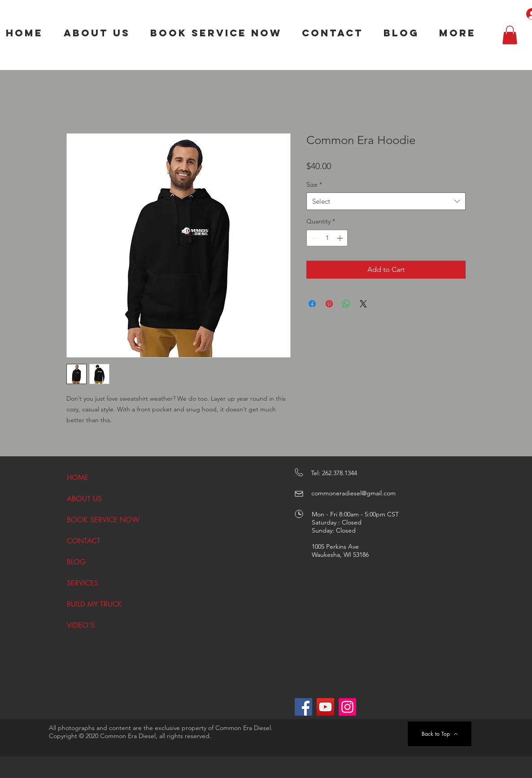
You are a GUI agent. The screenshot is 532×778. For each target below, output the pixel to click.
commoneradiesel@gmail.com (353, 493)
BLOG (76, 562)
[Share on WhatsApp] (346, 304)
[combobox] (386, 201)
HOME (78, 478)
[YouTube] (325, 707)
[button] (510, 35)
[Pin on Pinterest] (329, 304)
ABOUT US (84, 499)
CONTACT (84, 541)
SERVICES (83, 583)
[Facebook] (303, 707)
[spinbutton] (327, 238)
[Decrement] (313, 238)
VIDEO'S (81, 625)
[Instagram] (347, 707)
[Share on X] (363, 304)
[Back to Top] (440, 734)
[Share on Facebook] (312, 304)
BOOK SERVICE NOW (98, 520)
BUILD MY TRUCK (94, 604)
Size (314, 184)
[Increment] (341, 238)
